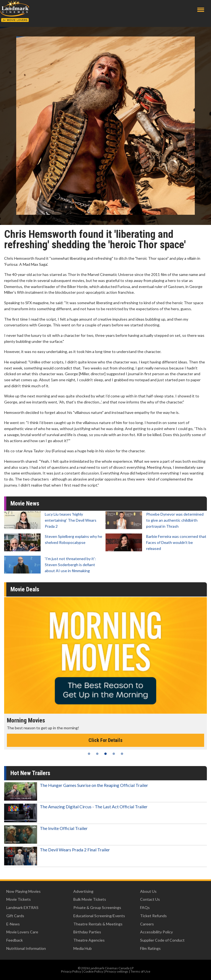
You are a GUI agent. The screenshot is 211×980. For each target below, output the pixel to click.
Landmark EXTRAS (22, 907)
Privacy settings (117, 971)
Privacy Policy (71, 971)
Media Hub (83, 948)
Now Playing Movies (23, 891)
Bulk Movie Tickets (90, 899)
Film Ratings (150, 948)
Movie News (25, 503)
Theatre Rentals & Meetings (98, 924)
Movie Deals (25, 589)
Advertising (83, 891)
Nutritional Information (26, 948)
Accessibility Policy (156, 932)
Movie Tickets (19, 899)
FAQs (145, 907)
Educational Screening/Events (99, 916)
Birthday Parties (87, 932)
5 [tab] (122, 754)
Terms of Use (140, 971)
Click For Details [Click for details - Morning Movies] (105, 740)
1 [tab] (89, 754)
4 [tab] (114, 754)
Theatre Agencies (89, 940)
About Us (148, 891)
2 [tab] (97, 754)
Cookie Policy (93, 971)
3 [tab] (105, 754)
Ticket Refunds (153, 916)
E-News (13, 924)
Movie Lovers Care (22, 932)
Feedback (15, 940)
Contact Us (150, 899)
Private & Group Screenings (97, 907)
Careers (147, 924)
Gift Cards (15, 916)
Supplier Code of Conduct (162, 940)
